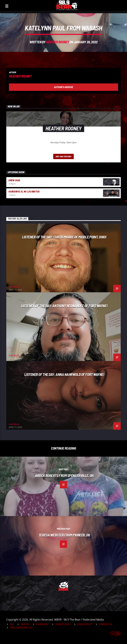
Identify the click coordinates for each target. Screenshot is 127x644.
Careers (25, 624)
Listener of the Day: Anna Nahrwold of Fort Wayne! (64, 374)
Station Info (42, 624)
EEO (12, 624)
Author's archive (63, 87)
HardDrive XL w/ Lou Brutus (24, 191)
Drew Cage (14, 180)
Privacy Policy (85, 624)
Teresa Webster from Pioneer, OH (64, 535)
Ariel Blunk (14, 287)
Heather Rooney (57, 42)
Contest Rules (63, 624)
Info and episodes (63, 156)
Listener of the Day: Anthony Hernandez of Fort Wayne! (64, 306)
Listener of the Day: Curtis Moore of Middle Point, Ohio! (64, 237)
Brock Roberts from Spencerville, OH (64, 475)
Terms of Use (106, 624)
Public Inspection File (21, 628)
